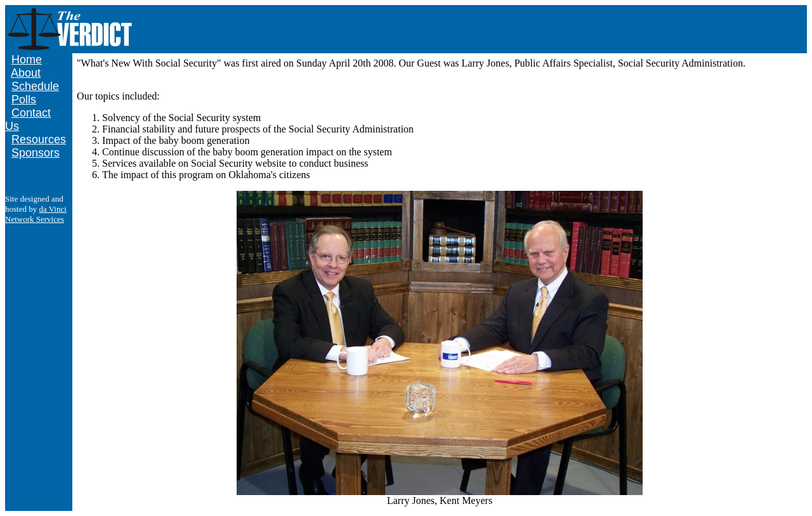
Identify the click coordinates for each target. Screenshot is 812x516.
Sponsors (36, 153)
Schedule (35, 86)
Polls (24, 100)
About (26, 73)
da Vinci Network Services (36, 214)
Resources (39, 139)
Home (27, 60)
